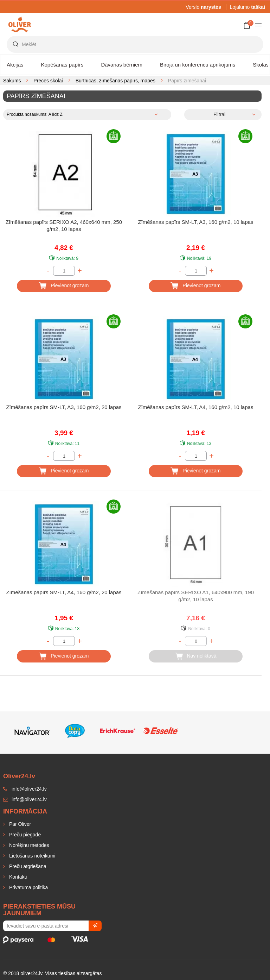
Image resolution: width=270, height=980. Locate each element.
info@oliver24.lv (25, 799)
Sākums (12, 81)
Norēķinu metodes (28, 845)
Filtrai (219, 114)
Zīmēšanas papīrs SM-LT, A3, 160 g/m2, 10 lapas (195, 222)
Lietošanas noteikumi (31, 856)
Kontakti (17, 877)
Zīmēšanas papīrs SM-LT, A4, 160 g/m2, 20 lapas (64, 592)
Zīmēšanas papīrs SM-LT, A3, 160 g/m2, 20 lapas (64, 407)
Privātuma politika (28, 887)
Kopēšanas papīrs (62, 65)
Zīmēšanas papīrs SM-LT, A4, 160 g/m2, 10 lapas (195, 407)
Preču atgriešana (27, 866)
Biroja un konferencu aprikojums (198, 65)
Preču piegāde (24, 835)
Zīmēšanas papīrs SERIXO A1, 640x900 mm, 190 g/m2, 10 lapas (196, 596)
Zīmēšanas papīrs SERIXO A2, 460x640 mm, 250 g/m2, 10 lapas (64, 225)
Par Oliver (19, 824)
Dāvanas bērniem (122, 65)
